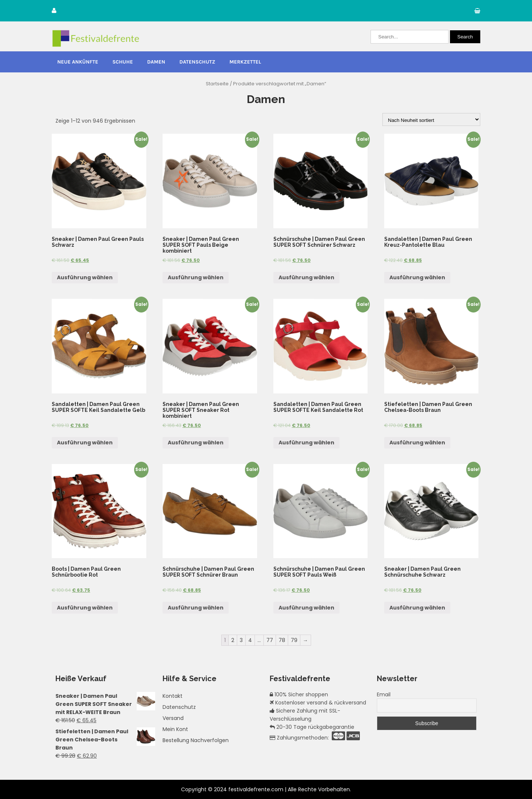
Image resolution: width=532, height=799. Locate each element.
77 (270, 640)
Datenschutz (197, 62)
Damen (156, 62)
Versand (173, 718)
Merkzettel (245, 62)
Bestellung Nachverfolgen (196, 740)
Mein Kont (175, 729)
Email (384, 694)
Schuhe (122, 62)
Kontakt (173, 696)
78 (282, 640)
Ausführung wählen (85, 277)
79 (294, 640)
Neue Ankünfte (78, 62)
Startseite (217, 84)
